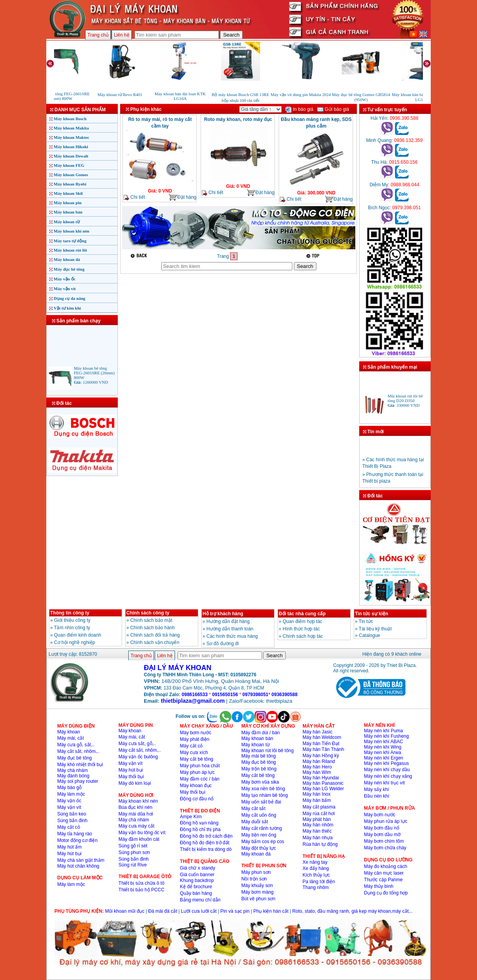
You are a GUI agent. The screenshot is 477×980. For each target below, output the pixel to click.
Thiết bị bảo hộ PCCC (142, 890)
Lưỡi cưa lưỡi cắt (199, 911)
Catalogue (370, 635)
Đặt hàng (182, 197)
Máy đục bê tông (69, 269)
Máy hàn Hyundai (321, 778)
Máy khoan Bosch (70, 119)
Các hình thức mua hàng (232, 636)
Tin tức (366, 621)
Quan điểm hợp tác (302, 621)
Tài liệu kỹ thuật (375, 629)
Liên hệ (122, 35)
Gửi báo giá (333, 109)
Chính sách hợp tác (303, 636)
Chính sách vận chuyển (155, 642)
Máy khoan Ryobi (70, 184)
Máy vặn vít (65, 289)
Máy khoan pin (68, 203)
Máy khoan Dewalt (71, 156)
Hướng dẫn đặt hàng (228, 621)
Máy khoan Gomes (71, 175)
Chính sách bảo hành (152, 628)
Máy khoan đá (67, 259)
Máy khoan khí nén (71, 231)
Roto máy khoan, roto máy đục (238, 119)
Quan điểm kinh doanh (78, 635)
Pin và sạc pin (235, 911)
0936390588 (284, 695)
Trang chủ (98, 35)
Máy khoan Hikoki (71, 147)
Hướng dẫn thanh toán (230, 629)
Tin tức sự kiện (371, 614)
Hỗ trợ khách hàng (223, 614)
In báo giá (299, 109)
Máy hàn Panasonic (323, 783)
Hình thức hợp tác (301, 629)
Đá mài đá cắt (162, 911)
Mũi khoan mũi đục (125, 911)
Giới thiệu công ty (72, 620)
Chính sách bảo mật (151, 620)
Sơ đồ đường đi (223, 644)
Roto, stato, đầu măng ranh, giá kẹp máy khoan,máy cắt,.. (352, 911)
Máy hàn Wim (317, 772)
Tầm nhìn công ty (72, 628)
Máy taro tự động (70, 241)
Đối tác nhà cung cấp (302, 614)
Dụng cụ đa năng (70, 298)
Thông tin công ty (70, 613)
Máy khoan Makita (71, 128)
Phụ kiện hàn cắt (271, 911)
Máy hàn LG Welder (323, 789)
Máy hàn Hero (317, 767)
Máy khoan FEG (69, 165)
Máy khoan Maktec (72, 137)
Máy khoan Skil (68, 193)
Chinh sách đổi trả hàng (155, 635)
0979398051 (256, 695)
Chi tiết (134, 197)
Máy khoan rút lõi (70, 250)
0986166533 (195, 695)
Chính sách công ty (148, 613)
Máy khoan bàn (68, 212)
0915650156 (225, 695)
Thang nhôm (315, 887)
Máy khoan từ (67, 222)
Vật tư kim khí (67, 308)
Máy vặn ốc (65, 279)
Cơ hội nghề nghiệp (74, 642)
